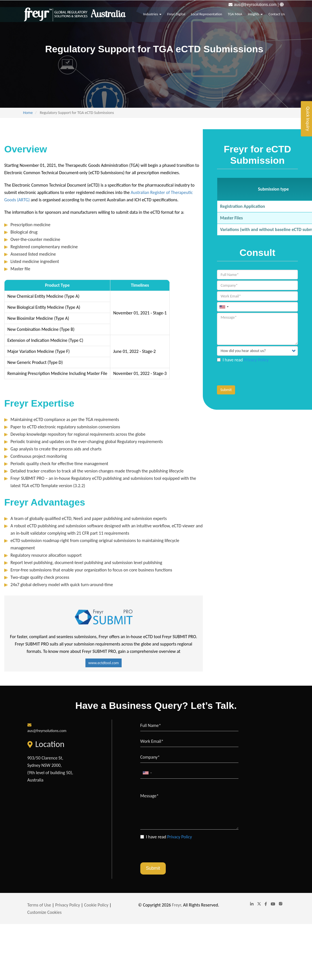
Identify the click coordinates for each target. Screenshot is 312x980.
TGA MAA (235, 13)
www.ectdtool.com (104, 663)
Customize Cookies (45, 912)
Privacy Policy (256, 360)
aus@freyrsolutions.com (255, 5)
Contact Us (277, 13)
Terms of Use (39, 905)
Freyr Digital (176, 13)
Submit (226, 390)
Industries (152, 13)
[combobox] (224, 307)
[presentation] (260, 374)
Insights (255, 13)
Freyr (177, 905)
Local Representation (206, 13)
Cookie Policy (96, 905)
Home (28, 113)
